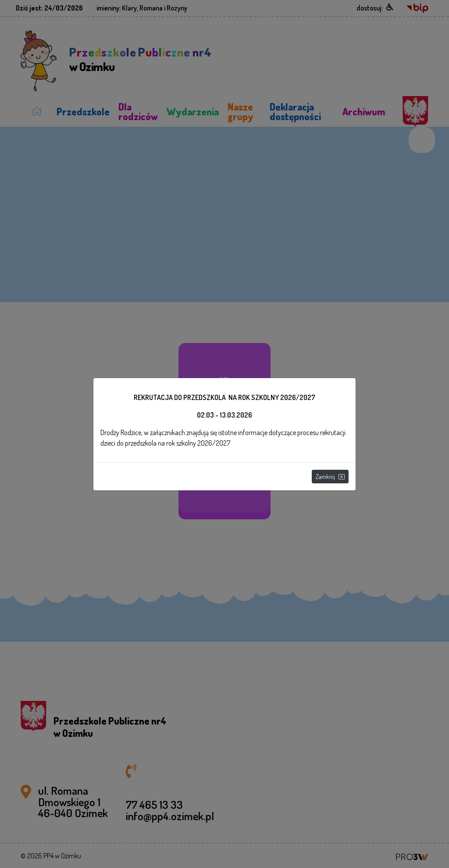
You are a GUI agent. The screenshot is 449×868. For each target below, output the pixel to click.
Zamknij (330, 477)
